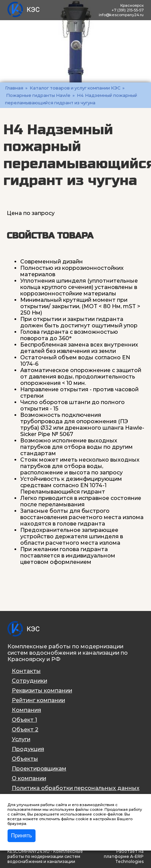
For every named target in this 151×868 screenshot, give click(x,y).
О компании (29, 778)
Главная (14, 88)
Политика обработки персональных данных (76, 788)
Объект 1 (24, 720)
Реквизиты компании (42, 691)
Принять (21, 836)
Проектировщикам (39, 769)
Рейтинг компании (38, 700)
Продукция (28, 749)
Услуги (21, 739)
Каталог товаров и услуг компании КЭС (75, 88)
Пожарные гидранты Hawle (38, 95)
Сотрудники (29, 681)
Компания (26, 710)
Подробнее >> (42, 824)
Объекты (25, 759)
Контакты (26, 671)
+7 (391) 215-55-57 (128, 10)
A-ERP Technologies (129, 859)
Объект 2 (25, 730)
